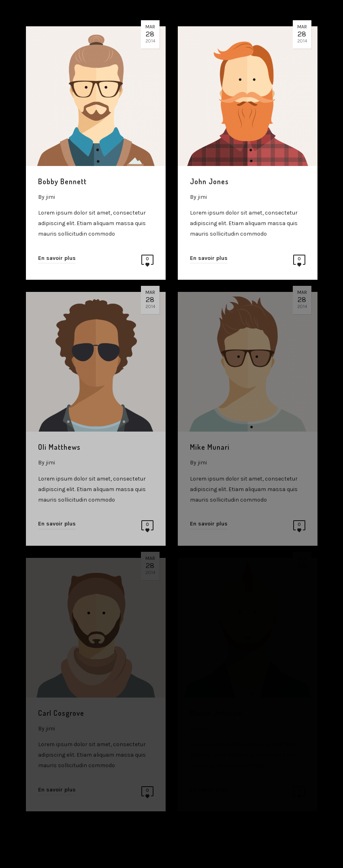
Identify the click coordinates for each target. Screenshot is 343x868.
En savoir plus (57, 258)
